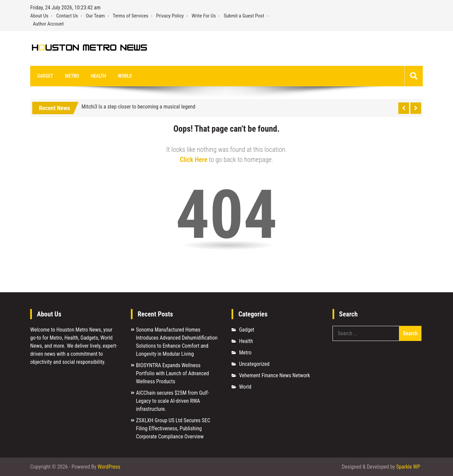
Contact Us (67, 16)
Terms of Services (131, 16)
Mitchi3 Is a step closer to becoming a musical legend (139, 107)
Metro (71, 76)
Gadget (45, 76)
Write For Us (204, 16)
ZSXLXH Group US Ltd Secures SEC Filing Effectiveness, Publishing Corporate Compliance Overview (173, 429)
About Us (39, 16)
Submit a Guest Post (244, 16)
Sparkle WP (408, 467)
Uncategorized (254, 364)
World (123, 76)
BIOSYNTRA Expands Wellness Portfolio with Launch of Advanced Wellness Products (172, 374)
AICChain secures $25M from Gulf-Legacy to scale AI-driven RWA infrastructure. (172, 401)
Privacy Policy (170, 16)
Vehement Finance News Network (274, 376)
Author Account (48, 24)
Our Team (95, 16)
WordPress (109, 467)
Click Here (194, 160)
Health (97, 76)
